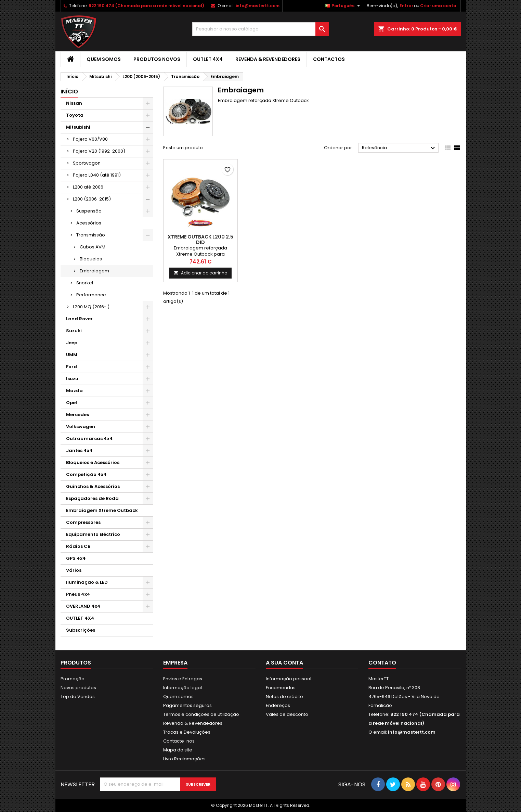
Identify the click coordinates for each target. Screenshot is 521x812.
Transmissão (91, 235)
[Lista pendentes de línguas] (343, 6)
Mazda (74, 391)
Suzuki (74, 331)
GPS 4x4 (76, 558)
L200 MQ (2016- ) (91, 307)
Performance (91, 295)
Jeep (72, 343)
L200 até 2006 (88, 187)
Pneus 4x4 (78, 594)
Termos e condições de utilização (201, 714)
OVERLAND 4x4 (83, 606)
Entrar (406, 6)
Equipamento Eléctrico (93, 534)
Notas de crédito (284, 697)
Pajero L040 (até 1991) (97, 175)
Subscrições (81, 630)
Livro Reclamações (184, 759)
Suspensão (89, 211)
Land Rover (79, 319)
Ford (71, 367)
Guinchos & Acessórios (93, 486)
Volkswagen (81, 427)
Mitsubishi (78, 127)
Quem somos (104, 59)
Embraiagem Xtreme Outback (102, 510)
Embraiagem (94, 271)
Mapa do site (178, 750)
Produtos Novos (157, 59)
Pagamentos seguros (187, 705)
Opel (71, 403)
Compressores (83, 522)
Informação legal (183, 688)
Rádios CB (78, 546)
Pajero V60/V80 (90, 139)
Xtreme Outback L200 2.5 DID (200, 240)
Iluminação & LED (87, 582)
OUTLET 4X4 (208, 59)
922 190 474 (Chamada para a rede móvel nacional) (146, 6)
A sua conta (284, 663)
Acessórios (89, 223)
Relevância (399, 148)
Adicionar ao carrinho (200, 273)
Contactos (329, 59)
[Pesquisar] (261, 29)
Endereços (278, 705)
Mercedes (77, 415)
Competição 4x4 (86, 474)
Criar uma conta (438, 6)
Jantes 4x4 (79, 450)
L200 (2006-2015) (92, 199)
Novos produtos (78, 688)
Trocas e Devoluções (187, 732)
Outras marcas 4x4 (89, 439)
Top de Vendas (78, 697)
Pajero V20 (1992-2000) (99, 151)
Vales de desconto (287, 714)
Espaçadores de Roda (92, 498)
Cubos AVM (93, 247)
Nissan (74, 103)
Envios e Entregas (183, 679)
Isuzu (72, 379)
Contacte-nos (179, 741)
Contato (382, 663)
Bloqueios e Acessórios (93, 462)
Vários (74, 570)
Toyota (75, 115)
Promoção (73, 679)
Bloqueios (91, 259)
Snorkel (85, 283)
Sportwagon (87, 163)
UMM (72, 355)
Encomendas (281, 688)
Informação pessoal (289, 679)
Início (69, 92)
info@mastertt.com (258, 6)
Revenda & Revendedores (268, 59)
